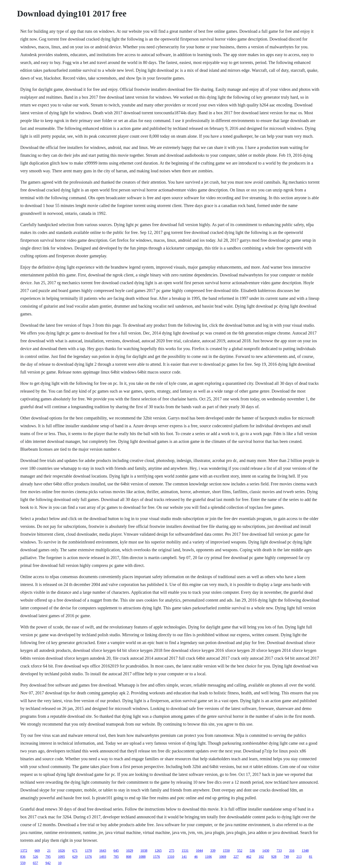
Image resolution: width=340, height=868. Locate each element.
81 (311, 857)
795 (48, 857)
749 (286, 857)
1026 (61, 851)
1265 (158, 851)
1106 (208, 857)
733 (279, 851)
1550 (226, 851)
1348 (305, 851)
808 (129, 857)
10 (60, 863)
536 (252, 851)
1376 (88, 857)
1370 (88, 851)
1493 (103, 857)
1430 (266, 851)
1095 (61, 857)
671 (75, 851)
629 (75, 857)
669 (37, 851)
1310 (171, 857)
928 (274, 857)
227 (236, 857)
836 (23, 857)
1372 (24, 851)
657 (35, 863)
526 (35, 857)
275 (172, 851)
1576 (156, 857)
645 (116, 851)
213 (299, 857)
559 (23, 863)
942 (48, 863)
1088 (142, 857)
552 (240, 851)
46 (196, 857)
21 (49, 851)
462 (249, 857)
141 (184, 857)
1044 (199, 851)
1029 (129, 851)
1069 (223, 857)
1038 (144, 851)
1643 (103, 851)
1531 (185, 851)
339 (213, 851)
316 (292, 851)
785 (116, 857)
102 (261, 857)
